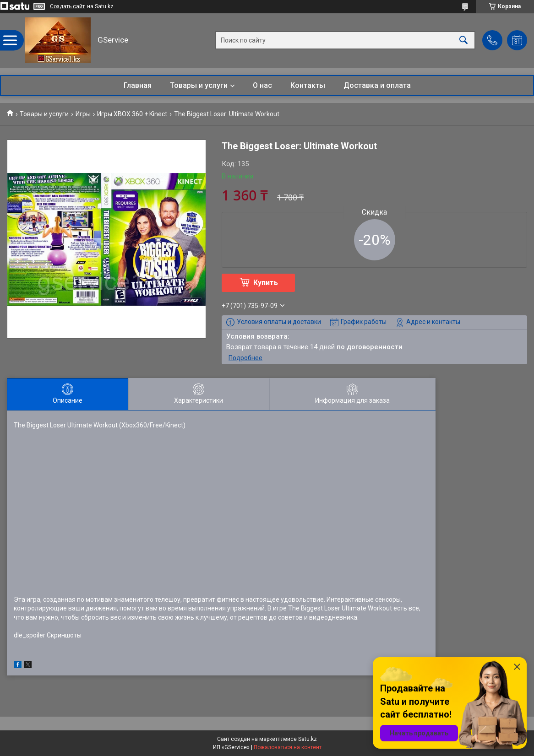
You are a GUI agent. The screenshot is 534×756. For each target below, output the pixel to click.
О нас (262, 85)
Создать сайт (67, 6)
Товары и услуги (199, 85)
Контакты (308, 85)
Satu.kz (308, 739)
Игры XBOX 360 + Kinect (132, 114)
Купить (266, 283)
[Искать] (463, 40)
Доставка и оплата (377, 85)
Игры (83, 114)
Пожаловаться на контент (288, 747)
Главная (138, 85)
